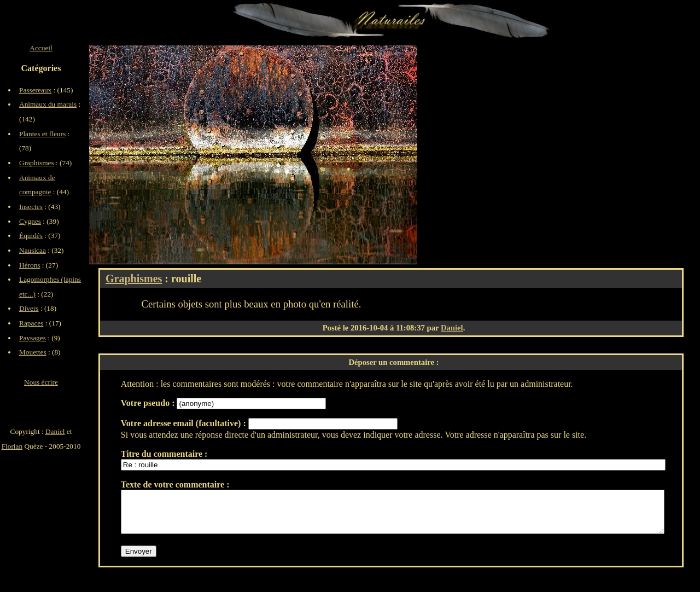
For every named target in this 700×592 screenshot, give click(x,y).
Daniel (452, 328)
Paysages (33, 338)
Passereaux (35, 90)
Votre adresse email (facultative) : (185, 423)
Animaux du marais (48, 104)
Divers (29, 308)
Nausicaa (33, 250)
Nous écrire (41, 382)
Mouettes (33, 352)
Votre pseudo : (149, 403)
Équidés (31, 236)
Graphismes (134, 278)
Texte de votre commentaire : (175, 484)
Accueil (41, 48)
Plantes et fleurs (42, 134)
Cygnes (30, 221)
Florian (12, 446)
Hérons (30, 265)
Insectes (31, 207)
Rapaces (31, 323)
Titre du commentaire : (164, 454)
